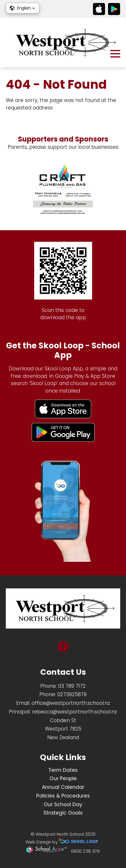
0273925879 (72, 694)
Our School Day (63, 804)
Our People (63, 778)
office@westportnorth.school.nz (71, 703)
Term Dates (63, 770)
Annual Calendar (63, 787)
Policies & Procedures (63, 796)
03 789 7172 (72, 686)
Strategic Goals (63, 813)
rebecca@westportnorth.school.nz (74, 712)
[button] (22, 8)
